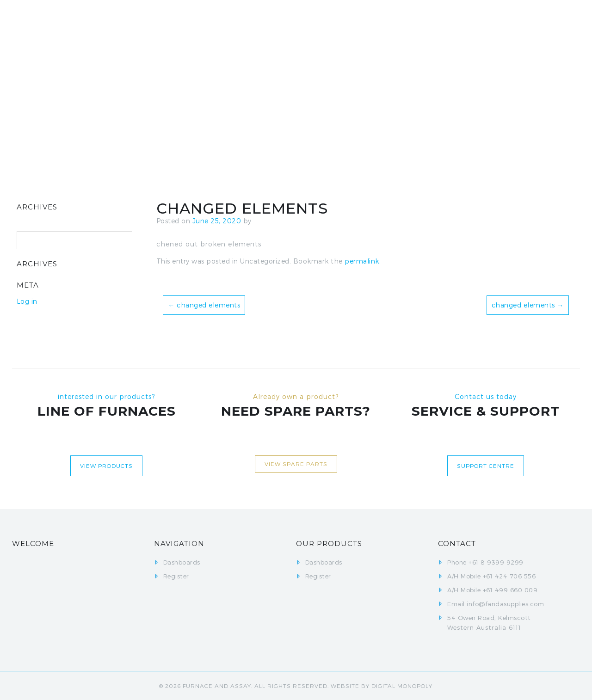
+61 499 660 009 (510, 590)
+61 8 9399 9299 (496, 562)
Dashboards (346, 28)
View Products (106, 466)
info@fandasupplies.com (505, 604)
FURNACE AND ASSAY (217, 686)
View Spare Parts (296, 464)
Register (407, 28)
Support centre (486, 466)
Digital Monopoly (402, 686)
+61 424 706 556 (509, 576)
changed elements (204, 305)
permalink (362, 261)
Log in (27, 301)
